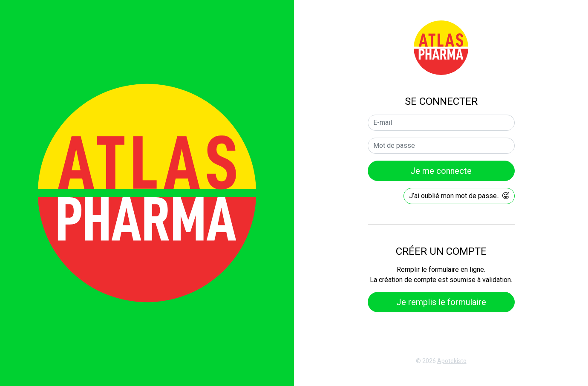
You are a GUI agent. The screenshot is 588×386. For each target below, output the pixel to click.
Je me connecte (441, 171)
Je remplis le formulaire (441, 302)
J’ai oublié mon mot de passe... (459, 196)
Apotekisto (452, 361)
